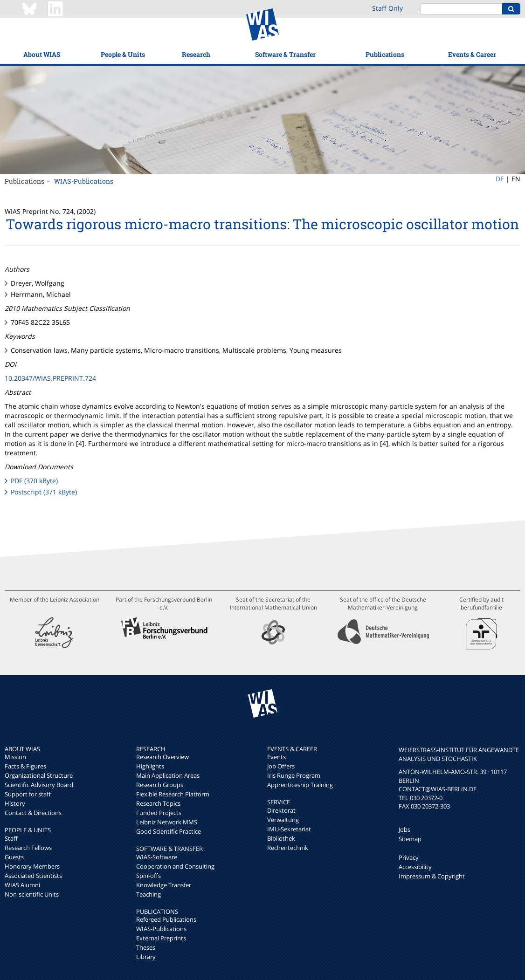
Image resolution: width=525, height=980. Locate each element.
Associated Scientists (33, 876)
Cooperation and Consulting (175, 866)
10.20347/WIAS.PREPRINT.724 (50, 378)
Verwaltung (283, 820)
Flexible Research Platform (173, 794)
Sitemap (410, 839)
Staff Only (387, 8)
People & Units (123, 54)
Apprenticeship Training (300, 785)
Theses (146, 947)
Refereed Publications (166, 919)
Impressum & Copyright (432, 876)
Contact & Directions (33, 813)
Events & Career (472, 54)
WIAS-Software (157, 857)
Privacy (409, 857)
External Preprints (161, 938)
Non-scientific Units (32, 894)
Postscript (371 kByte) (44, 492)
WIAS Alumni (22, 885)
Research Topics (158, 803)
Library (146, 957)
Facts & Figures (25, 766)
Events (276, 757)
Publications (385, 54)
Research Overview (162, 757)
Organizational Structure (39, 775)
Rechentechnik (288, 848)
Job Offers (281, 766)
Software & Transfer (285, 54)
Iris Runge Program (294, 775)
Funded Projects (159, 813)
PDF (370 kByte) (34, 481)
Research (196, 54)
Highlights (150, 766)
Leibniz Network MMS (167, 822)
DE (500, 179)
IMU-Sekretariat (289, 829)
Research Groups (160, 785)
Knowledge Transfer (164, 885)
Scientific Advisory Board (39, 785)
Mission (15, 757)
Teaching (149, 894)
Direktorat (281, 810)
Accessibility (415, 867)
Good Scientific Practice (169, 831)
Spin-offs (149, 876)
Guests (14, 857)
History (15, 803)
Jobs (404, 829)
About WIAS (42, 54)
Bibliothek (281, 838)
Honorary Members (32, 866)
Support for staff (28, 794)
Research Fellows (28, 848)
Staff (11, 838)
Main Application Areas (168, 775)
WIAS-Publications (84, 181)
